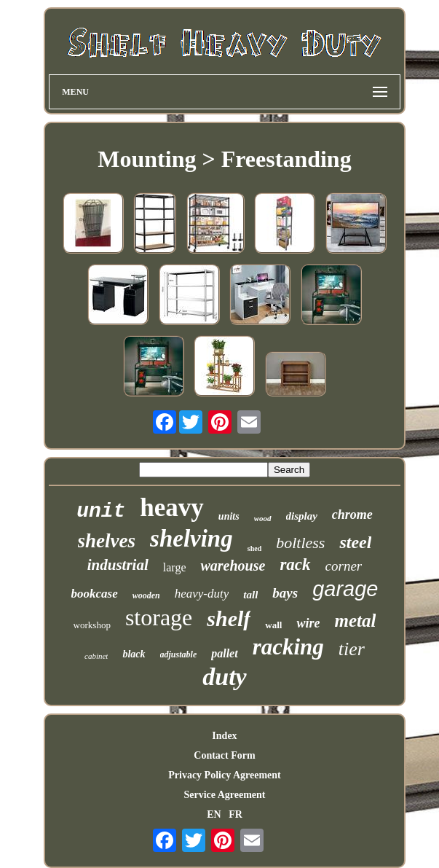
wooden (146, 595)
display (302, 516)
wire (308, 623)
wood (263, 518)
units (229, 516)
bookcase (95, 594)
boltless (300, 543)
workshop (92, 625)
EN (214, 814)
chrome (352, 515)
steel (355, 542)
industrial (118, 565)
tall (250, 595)
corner (344, 566)
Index (224, 736)
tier (352, 649)
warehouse (233, 566)
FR (236, 814)
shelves (107, 541)
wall (273, 625)
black (134, 654)
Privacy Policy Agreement (224, 775)
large (175, 567)
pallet (224, 653)
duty (224, 677)
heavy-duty (202, 594)
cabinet (96, 656)
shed (254, 548)
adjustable (179, 654)
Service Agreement (224, 795)
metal (355, 621)
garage (345, 589)
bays (285, 593)
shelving (191, 539)
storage (159, 617)
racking (288, 647)
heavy (172, 508)
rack (295, 564)
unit (101, 511)
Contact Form (224, 755)
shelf (229, 618)
